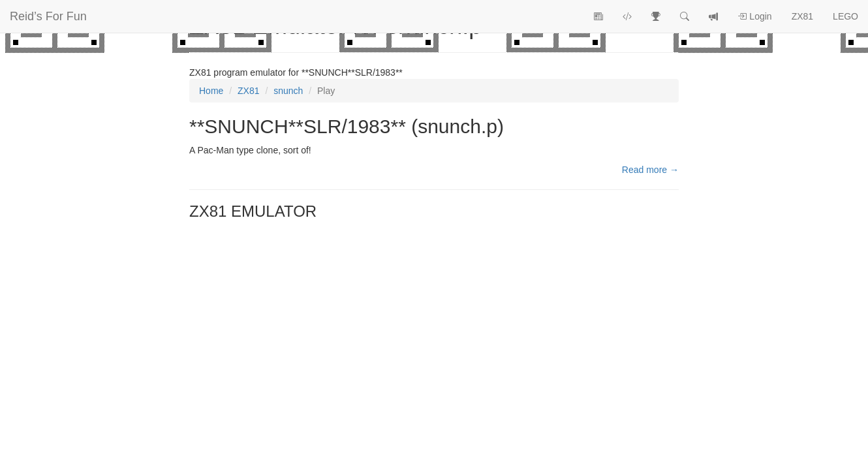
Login (754, 16)
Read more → (650, 170)
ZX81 (802, 16)
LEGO (845, 16)
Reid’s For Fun (48, 16)
